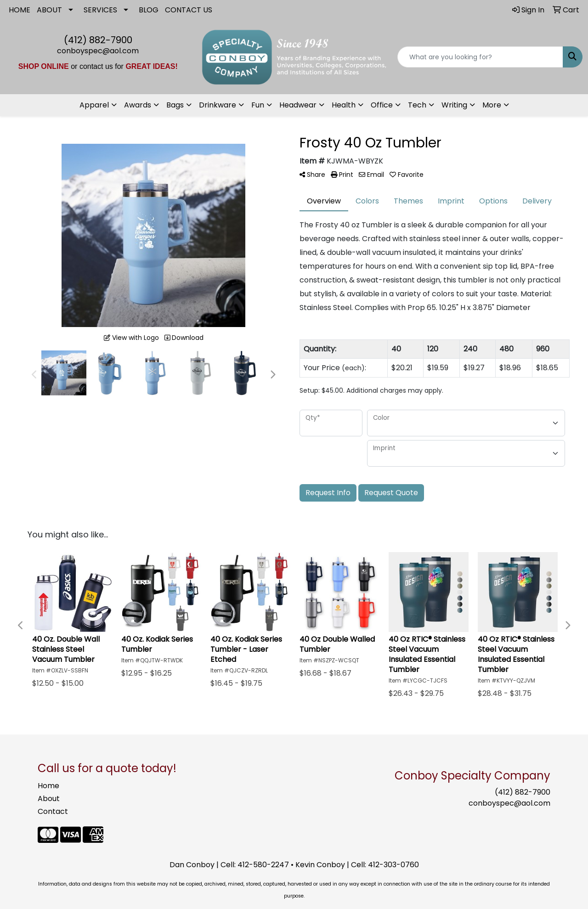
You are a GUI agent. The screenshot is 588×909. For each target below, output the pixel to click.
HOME (20, 10)
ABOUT (49, 10)
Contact (53, 811)
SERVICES (100, 10)
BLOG (149, 10)
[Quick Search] (480, 57)
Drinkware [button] (218, 105)
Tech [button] (417, 105)
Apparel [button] (94, 105)
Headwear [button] (298, 105)
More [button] (492, 105)
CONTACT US (189, 10)
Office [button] (382, 105)
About (49, 799)
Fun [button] (258, 105)
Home (48, 786)
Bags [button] (175, 105)
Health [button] (344, 105)
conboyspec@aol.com (98, 51)
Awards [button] (138, 105)
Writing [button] (454, 105)
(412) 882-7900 (98, 40)
